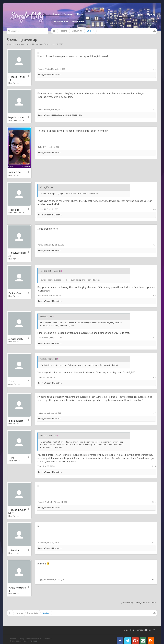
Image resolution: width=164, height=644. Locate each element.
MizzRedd (58, 115)
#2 (154, 110)
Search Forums (61, 22)
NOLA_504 (71, 115)
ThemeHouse (32, 641)
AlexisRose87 (16, 339)
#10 (154, 466)
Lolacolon (14, 550)
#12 (154, 543)
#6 (154, 295)
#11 (154, 502)
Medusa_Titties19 (44, 44)
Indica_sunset (16, 421)
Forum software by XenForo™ (32, 639)
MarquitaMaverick (17, 254)
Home (56, 14)
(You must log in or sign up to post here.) (139, 603)
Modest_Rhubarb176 (17, 511)
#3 (154, 147)
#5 (154, 245)
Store (80, 14)
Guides (22, 44)
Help (132, 630)
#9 (154, 413)
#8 (154, 377)
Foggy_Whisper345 (46, 75)
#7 (154, 338)
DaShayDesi (15, 293)
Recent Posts (78, 22)
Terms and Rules (144, 630)
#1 (154, 69)
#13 (154, 580)
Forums (68, 14)
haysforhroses (16, 117)
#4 (154, 209)
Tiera (11, 381)
